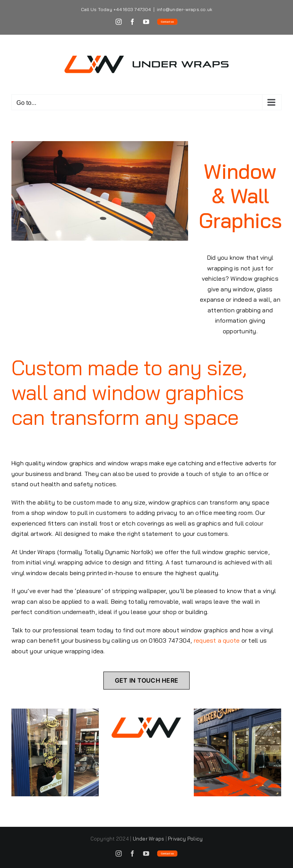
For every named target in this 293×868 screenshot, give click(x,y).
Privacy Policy (185, 839)
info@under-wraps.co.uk (184, 9)
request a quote (217, 640)
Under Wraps (149, 839)
